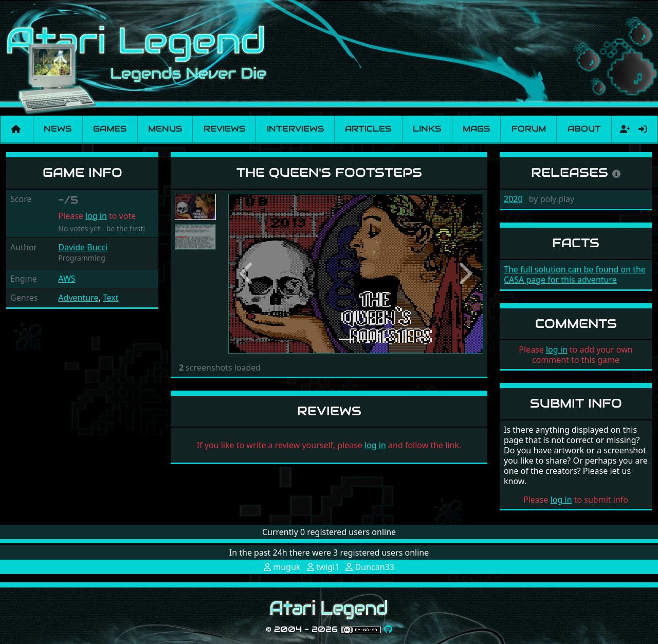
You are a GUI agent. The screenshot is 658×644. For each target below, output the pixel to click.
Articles (368, 129)
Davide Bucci (83, 247)
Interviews (295, 129)
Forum (529, 129)
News (58, 129)
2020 (513, 199)
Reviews (224, 129)
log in (96, 216)
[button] (247, 274)
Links (427, 129)
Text (111, 298)
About (584, 129)
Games (110, 129)
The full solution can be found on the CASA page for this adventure (575, 274)
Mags (476, 129)
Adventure (78, 298)
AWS (67, 279)
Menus (165, 129)
